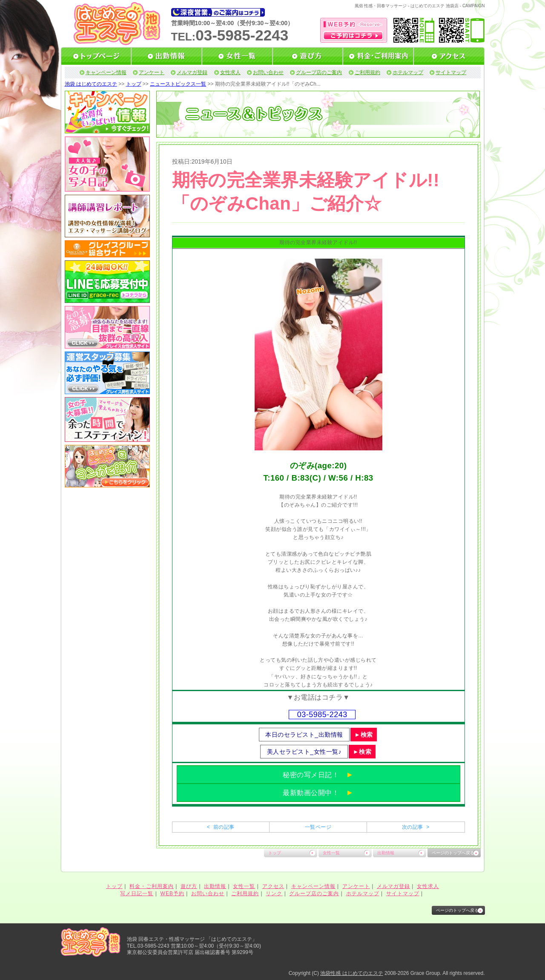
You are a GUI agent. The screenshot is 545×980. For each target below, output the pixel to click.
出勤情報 (386, 853)
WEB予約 (172, 894)
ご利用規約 (367, 72)
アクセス (273, 886)
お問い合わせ (268, 72)
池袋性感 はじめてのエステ (351, 973)
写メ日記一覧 (137, 894)
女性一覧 (331, 853)
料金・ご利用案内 (152, 886)
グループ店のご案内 (319, 72)
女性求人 (230, 72)
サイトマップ (451, 72)
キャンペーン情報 (106, 72)
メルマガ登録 (192, 72)
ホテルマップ (408, 72)
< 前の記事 (221, 827)
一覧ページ (318, 827)
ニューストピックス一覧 (178, 84)
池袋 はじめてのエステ (91, 84)
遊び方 (189, 886)
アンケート (152, 72)
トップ (134, 84)
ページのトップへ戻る (453, 853)
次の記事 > (416, 827)
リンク (274, 894)
